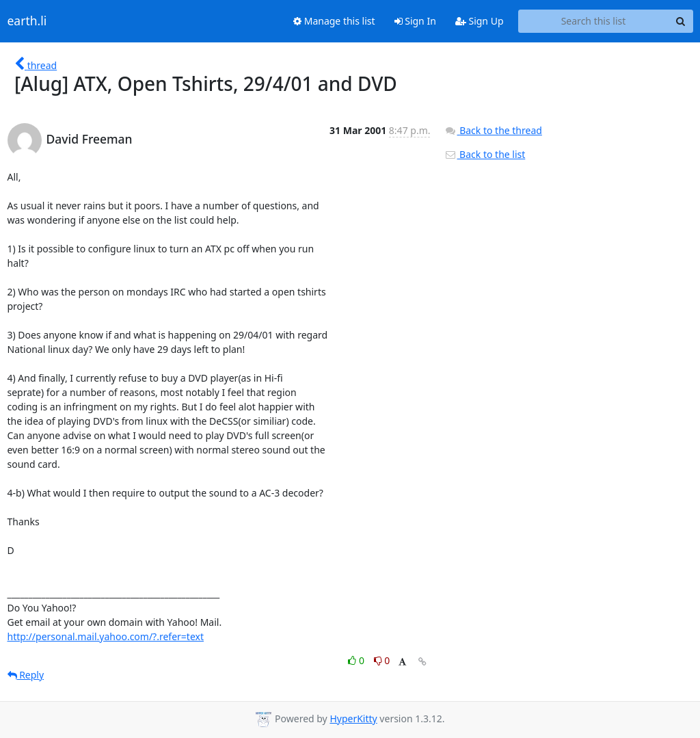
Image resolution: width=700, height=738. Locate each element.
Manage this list (334, 21)
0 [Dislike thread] (382, 660)
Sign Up (480, 21)
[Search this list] (594, 21)
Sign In (415, 21)
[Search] (681, 21)
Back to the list (485, 154)
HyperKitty (353, 719)
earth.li (27, 21)
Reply (26, 675)
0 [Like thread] (357, 660)
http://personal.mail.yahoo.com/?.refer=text (106, 636)
